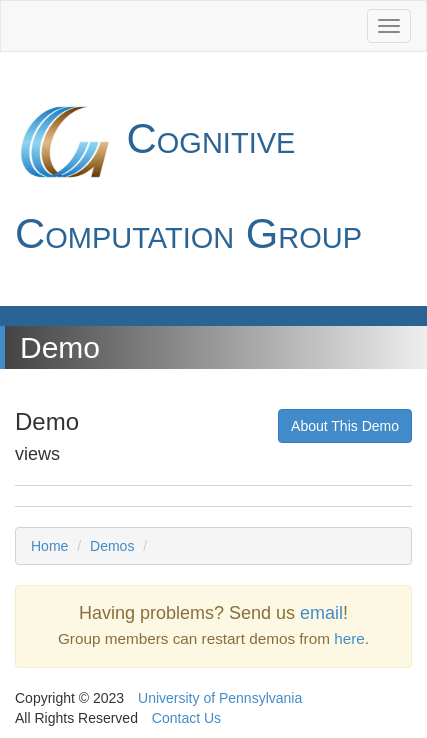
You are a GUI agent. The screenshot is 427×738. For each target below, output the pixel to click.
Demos (112, 546)
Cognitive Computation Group (188, 174)
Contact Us (186, 718)
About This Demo (345, 426)
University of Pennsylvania (220, 698)
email (321, 613)
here (349, 638)
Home (49, 546)
